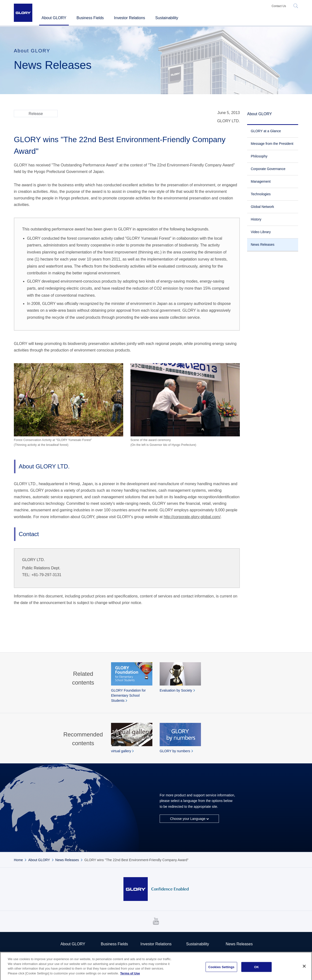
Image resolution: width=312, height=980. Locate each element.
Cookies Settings (221, 969)
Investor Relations (156, 944)
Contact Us (279, 6)
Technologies (261, 194)
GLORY (23, 13)
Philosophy (259, 156)
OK (257, 969)
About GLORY (260, 114)
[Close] (304, 969)
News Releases (263, 245)
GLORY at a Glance (266, 131)
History (256, 219)
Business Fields (90, 18)
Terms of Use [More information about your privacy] (130, 976)
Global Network (262, 207)
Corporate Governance (268, 169)
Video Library (261, 232)
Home (18, 860)
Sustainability (198, 944)
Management (261, 181)
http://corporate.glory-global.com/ (192, 517)
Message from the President (272, 144)
